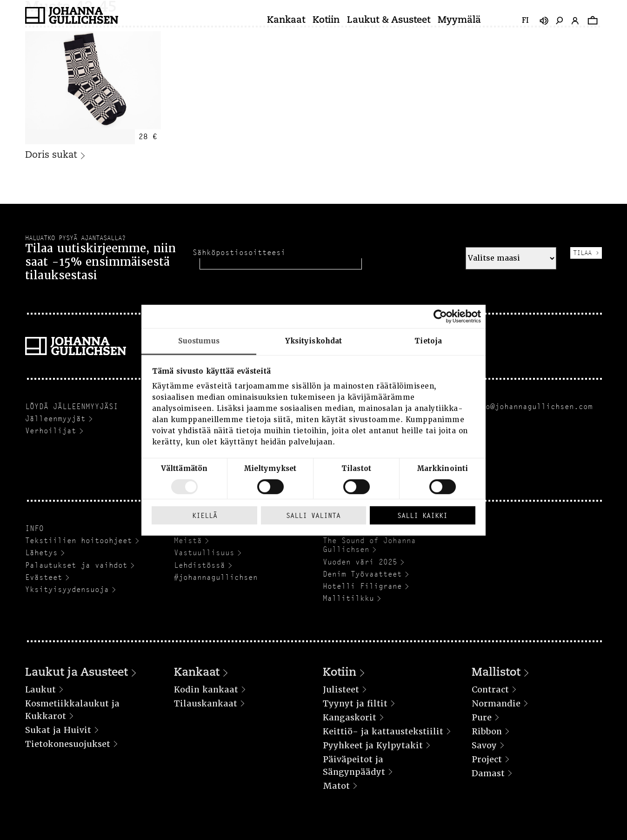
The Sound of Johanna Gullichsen (369, 545)
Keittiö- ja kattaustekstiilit (383, 731)
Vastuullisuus (204, 553)
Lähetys (41, 553)
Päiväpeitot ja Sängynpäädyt (354, 766)
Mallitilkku (348, 598)
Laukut (40, 689)
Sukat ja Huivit (58, 730)
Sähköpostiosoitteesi (239, 252)
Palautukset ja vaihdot (76, 565)
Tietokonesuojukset (68, 744)
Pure (482, 717)
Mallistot (496, 673)
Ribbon (487, 731)
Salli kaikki (422, 515)
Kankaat (286, 20)
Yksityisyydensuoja (67, 589)
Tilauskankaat (206, 703)
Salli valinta (313, 515)
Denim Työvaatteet (362, 574)
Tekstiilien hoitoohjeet (79, 541)
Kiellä (205, 515)
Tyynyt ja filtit (355, 703)
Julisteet (341, 689)
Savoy (484, 745)
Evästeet (44, 577)
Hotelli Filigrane (362, 586)
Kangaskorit (350, 717)
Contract (490, 689)
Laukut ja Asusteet (77, 673)
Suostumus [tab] (199, 341)
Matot (336, 786)
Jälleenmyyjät (55, 419)
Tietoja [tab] (428, 341)
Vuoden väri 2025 (360, 562)
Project (487, 759)
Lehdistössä (200, 565)
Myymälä (459, 20)
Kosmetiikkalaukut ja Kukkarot (72, 710)
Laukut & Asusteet (389, 20)
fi (525, 21)
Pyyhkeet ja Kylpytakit (373, 745)
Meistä (188, 541)
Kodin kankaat (206, 689)
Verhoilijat (51, 431)
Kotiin (326, 20)
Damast (488, 773)
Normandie (496, 703)
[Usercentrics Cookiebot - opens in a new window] (440, 316)
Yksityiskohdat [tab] (313, 341)
